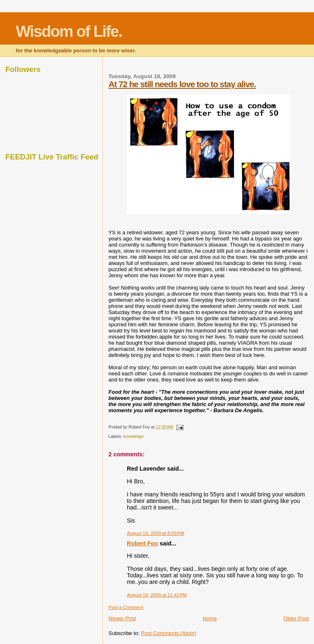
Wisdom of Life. (69, 31)
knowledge (134, 436)
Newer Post (122, 618)
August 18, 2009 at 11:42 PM (157, 595)
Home (210, 618)
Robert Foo (142, 543)
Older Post (296, 618)
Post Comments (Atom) (169, 633)
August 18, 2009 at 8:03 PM (155, 533)
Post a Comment (126, 607)
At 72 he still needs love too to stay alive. (182, 84)
